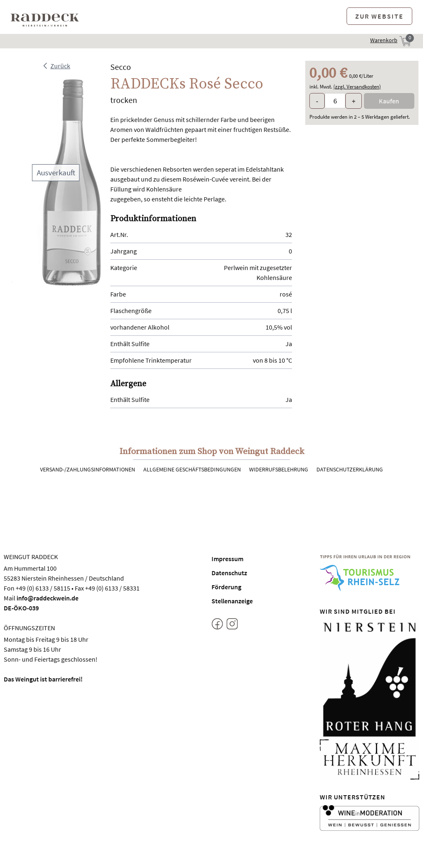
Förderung (226, 587)
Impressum (227, 559)
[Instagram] (232, 625)
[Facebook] (217, 625)
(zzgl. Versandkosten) (357, 87)
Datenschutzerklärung (350, 469)
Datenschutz (229, 573)
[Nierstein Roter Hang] (370, 679)
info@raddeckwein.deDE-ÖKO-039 (41, 603)
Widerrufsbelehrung (279, 469)
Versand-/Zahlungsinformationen (88, 469)
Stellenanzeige (232, 601)
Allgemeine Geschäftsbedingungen (192, 469)
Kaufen (389, 101)
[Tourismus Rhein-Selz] (370, 573)
